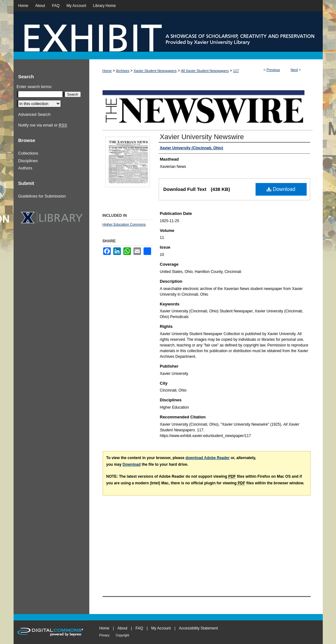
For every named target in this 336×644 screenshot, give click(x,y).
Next (294, 70)
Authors (25, 168)
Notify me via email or (43, 125)
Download (281, 189)
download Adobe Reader (208, 458)
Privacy (105, 635)
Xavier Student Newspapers (155, 71)
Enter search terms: (35, 87)
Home (107, 71)
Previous (273, 70)
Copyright (123, 635)
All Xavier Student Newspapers (205, 71)
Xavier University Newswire (202, 137)
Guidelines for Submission (42, 196)
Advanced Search (35, 114)
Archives (123, 71)
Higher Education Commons (124, 224)
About (122, 628)
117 (236, 71)
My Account (161, 628)
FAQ (139, 628)
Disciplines (28, 161)
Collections (28, 153)
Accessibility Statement (198, 628)
